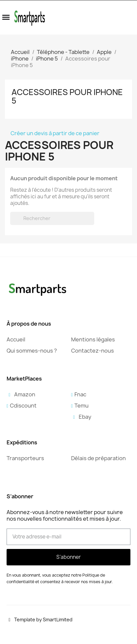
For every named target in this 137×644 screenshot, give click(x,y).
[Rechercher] (52, 218)
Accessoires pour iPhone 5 (67, 96)
